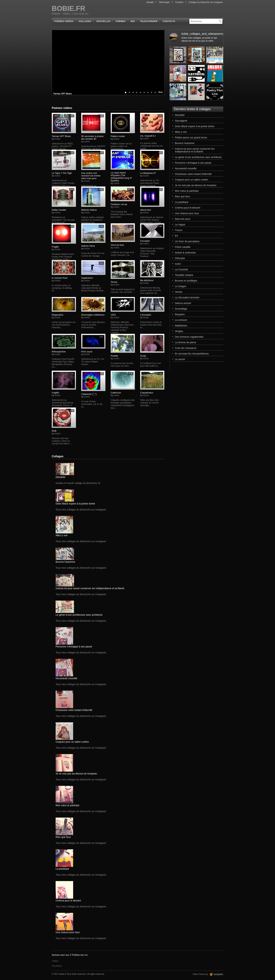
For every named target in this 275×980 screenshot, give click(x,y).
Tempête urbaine (184, 275)
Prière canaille (183, 247)
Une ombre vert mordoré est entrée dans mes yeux (91, 176)
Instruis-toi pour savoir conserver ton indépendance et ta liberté (90, 588)
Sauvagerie (181, 121)
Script (143, 356)
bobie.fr (68, 8)
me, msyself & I (148, 136)
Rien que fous (63, 837)
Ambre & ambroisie (185, 253)
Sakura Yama (88, 246)
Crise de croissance (186, 348)
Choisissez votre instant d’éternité (74, 710)
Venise (179, 292)
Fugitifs (55, 393)
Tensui (114, 282)
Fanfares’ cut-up (119, 204)
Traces (179, 230)
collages (85, 21)
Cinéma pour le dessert (68, 901)
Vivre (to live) (117, 245)
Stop (160, 92)
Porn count (87, 352)
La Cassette (181, 269)
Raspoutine (58, 315)
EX (177, 236)
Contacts (179, 2)
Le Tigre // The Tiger (62, 173)
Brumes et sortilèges (186, 281)
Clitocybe (180, 258)
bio (133, 21)
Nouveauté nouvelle (66, 678)
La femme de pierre (185, 342)
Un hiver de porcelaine (187, 241)
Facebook (57, 966)
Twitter (55, 961)
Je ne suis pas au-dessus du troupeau (76, 774)
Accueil (150, 2)
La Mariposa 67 (148, 173)
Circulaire (145, 241)
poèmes (121, 21)
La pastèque (62, 869)
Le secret (180, 359)
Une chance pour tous (68, 932)
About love (145, 210)
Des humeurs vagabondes (189, 337)
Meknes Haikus (89, 210)
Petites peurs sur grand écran (191, 138)
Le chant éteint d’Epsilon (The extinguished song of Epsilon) (121, 177)
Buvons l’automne (65, 562)
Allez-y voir (62, 535)
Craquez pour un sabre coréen (72, 742)
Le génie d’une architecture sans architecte (79, 615)
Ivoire (178, 264)
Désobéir (61, 477)
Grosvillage (181, 309)
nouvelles (104, 21)
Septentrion (87, 278)
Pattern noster (118, 136)
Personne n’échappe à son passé (74, 647)
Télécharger (164, 2)
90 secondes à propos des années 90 (92, 138)
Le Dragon (181, 286)
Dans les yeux (183, 219)
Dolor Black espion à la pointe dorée (75, 504)
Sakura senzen (183, 303)
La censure (181, 320)
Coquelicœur (147, 393)
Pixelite (114, 356)
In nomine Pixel (60, 278)
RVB (54, 431)
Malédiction (181, 326)
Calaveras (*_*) (89, 394)
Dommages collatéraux (93, 315)
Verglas (179, 331)
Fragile (55, 247)
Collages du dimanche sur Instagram (206, 2)
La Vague (180, 225)
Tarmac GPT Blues (64, 94)
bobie (58, 139)
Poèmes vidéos (64, 21)
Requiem (180, 314)
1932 (113, 315)
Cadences (116, 393)
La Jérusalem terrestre (187, 297)
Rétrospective (59, 352)
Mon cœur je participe (67, 805)
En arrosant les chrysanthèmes (192, 354)
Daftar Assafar (59, 210)
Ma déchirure (147, 280)
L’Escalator (146, 315)
